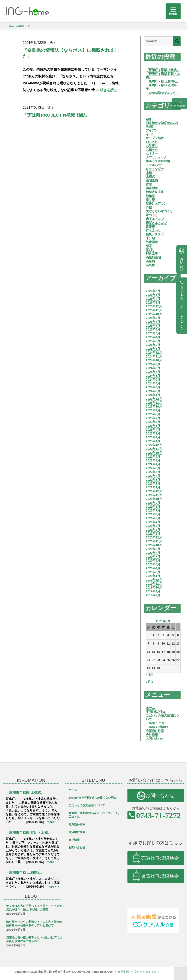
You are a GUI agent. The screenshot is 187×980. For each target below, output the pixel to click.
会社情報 (152, 735)
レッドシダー (155, 169)
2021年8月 (153, 507)
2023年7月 (153, 418)
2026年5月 (153, 295)
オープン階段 (155, 138)
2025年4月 (153, 337)
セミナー (152, 153)
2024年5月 (153, 380)
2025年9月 (153, 318)
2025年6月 (153, 329)
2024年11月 (154, 356)
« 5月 (149, 675)
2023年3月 (153, 433)
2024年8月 (153, 368)
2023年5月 (153, 426)
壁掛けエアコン (156, 203)
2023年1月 (153, 441)
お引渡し (152, 146)
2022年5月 (153, 472)
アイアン (152, 130)
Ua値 (149, 126)
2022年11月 (154, 449)
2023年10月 (154, 406)
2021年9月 (153, 503)
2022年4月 (153, 476)
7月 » (149, 682)
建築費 (150, 227)
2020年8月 (153, 553)
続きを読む (109, 90)
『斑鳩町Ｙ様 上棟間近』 (163, 81)
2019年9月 (153, 591)
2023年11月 (154, 403)
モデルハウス (155, 165)
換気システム (155, 234)
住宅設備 (152, 180)
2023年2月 (153, 437)
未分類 (150, 238)
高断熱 (150, 261)
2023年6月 (153, 422)
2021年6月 (153, 514)
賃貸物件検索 (77, 832)
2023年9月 (153, 410)
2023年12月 (154, 399)
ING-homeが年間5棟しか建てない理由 (93, 798)
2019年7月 (153, 595)
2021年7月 (153, 510)
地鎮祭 (150, 196)
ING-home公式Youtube (162, 123)
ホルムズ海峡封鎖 (158, 161)
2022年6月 (153, 468)
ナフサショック (156, 157)
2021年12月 (154, 491)
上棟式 (150, 176)
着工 (149, 246)
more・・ (53, 822)
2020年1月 (153, 576)
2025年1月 (153, 349)
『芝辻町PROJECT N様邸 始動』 (56, 115)
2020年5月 (153, 564)
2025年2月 (153, 345)
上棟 (149, 173)
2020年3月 (153, 572)
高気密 (150, 265)
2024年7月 (153, 372)
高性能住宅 (153, 257)
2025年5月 (153, 333)
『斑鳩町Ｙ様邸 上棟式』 (163, 70)
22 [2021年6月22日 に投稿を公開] (153, 660)
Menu (173, 14)
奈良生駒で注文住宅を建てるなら (138, 972)
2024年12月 (154, 353)
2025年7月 (153, 326)
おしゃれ (152, 142)
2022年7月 (153, 464)
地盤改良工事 (155, 192)
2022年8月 (153, 460)
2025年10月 (154, 314)
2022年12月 (154, 445)
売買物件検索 (155, 731)
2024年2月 (153, 391)
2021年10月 (154, 499)
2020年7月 (153, 557)
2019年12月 (154, 580)
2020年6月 (153, 560)
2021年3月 (153, 526)
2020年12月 (154, 537)
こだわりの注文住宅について (87, 805)
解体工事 (152, 254)
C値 (148, 119)
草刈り (150, 250)
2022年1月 (153, 487)
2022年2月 (153, 483)
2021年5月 (153, 518)
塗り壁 (150, 200)
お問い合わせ (155, 738)
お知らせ (152, 150)
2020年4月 (153, 568)
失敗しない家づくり (159, 211)
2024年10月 (154, 360)
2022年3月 (153, 480)
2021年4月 (153, 522)
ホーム (150, 708)
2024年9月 (153, 364)
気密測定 (152, 242)
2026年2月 (153, 302)
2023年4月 (153, 430)
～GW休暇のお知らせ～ (162, 93)
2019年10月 (154, 587)
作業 (149, 184)
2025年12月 (154, 306)
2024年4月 (153, 383)
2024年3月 (153, 387)
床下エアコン (155, 219)
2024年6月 (153, 376)
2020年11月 (154, 541)
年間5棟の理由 (156, 712)
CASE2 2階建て (158, 727)
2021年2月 (153, 530)
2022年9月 (153, 457)
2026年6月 (153, 291)
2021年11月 (154, 495)
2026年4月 (153, 299)
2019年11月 (154, 584)
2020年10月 (154, 545)
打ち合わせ (153, 230)
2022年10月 (154, 453)
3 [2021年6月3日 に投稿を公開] (163, 635)
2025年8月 (153, 322)
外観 (149, 207)
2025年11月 (154, 310)
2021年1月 (153, 534)
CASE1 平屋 (156, 723)
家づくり (152, 215)
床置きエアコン (156, 223)
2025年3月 (153, 341)
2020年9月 (153, 549)
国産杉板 (152, 188)
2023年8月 (153, 414)
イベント (152, 134)
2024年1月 (153, 395)
